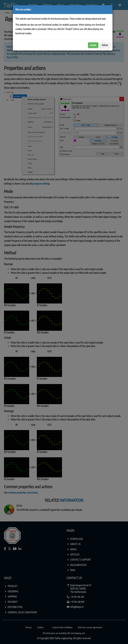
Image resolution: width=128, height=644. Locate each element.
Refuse (105, 45)
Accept (93, 45)
